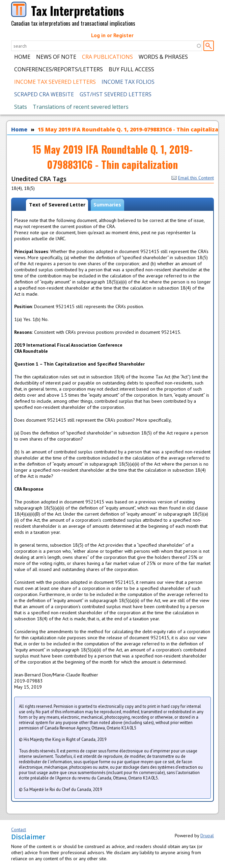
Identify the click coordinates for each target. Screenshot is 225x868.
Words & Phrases (163, 57)
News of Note (56, 57)
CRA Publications (107, 57)
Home (22, 57)
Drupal (207, 836)
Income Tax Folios (128, 82)
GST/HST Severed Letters (116, 94)
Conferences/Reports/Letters (59, 69)
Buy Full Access (131, 69)
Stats (21, 107)
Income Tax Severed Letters (55, 82)
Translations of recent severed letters (81, 107)
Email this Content (193, 178)
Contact (19, 829)
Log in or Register (112, 35)
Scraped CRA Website (44, 94)
